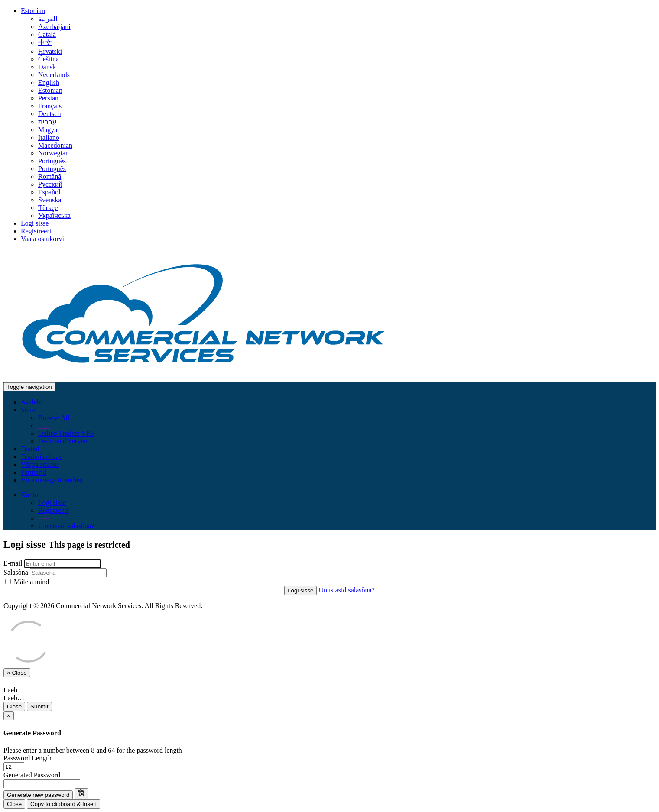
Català (47, 34)
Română (50, 176)
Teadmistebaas (41, 457)
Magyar (49, 130)
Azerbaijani (54, 27)
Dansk (47, 67)
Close (14, 707)
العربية (48, 19)
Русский (50, 184)
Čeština (49, 59)
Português (52, 161)
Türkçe (48, 208)
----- (44, 425)
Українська (54, 215)
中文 (45, 43)
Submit (39, 707)
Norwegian (54, 153)
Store (30, 410)
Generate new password (38, 795)
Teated (30, 449)
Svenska (50, 200)
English (49, 82)
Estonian (33, 11)
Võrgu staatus (40, 464)
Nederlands (54, 75)
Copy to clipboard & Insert (63, 804)
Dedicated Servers (63, 441)
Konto (31, 495)
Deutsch (49, 114)
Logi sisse (35, 223)
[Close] (9, 716)
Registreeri (36, 231)
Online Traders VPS (66, 433)
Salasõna (16, 572)
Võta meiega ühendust (52, 480)
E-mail (13, 563)
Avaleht (31, 402)
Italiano (49, 137)
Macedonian (55, 145)
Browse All (54, 418)
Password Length (28, 758)
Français (50, 106)
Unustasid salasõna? (66, 526)
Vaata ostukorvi (42, 239)
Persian (48, 98)
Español (49, 192)
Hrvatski (50, 51)
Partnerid (34, 472)
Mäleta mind (27, 582)
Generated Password (32, 775)
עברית (47, 122)
